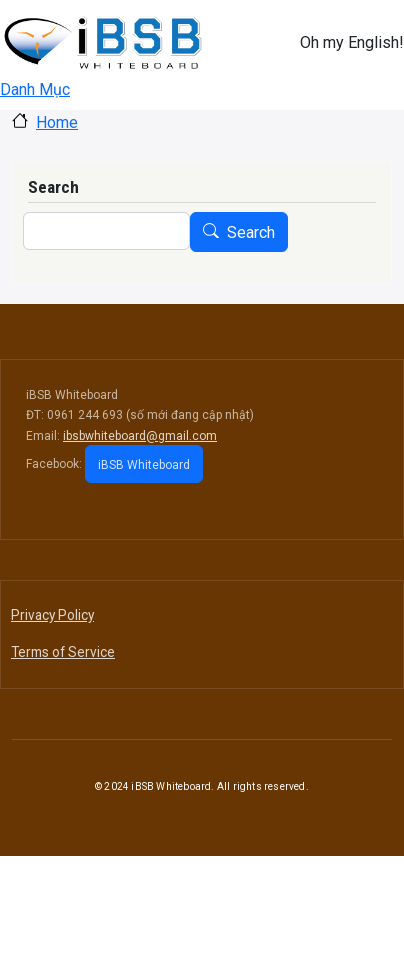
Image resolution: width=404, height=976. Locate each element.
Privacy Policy (52, 615)
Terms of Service (63, 652)
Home (57, 122)
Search (251, 232)
